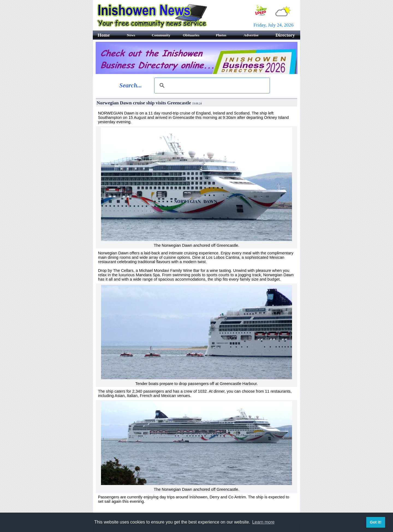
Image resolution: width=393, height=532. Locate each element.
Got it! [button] (376, 522)
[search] (211, 86)
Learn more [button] (263, 522)
